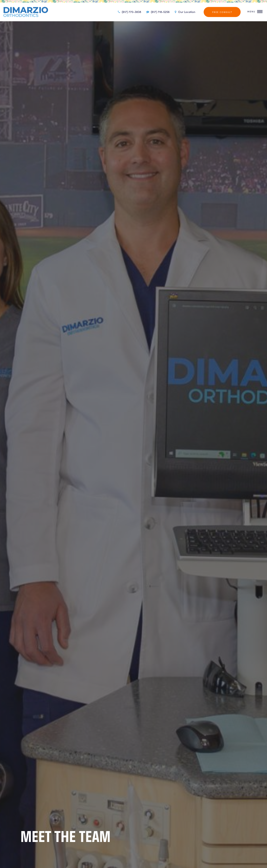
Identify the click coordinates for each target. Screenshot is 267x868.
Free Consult (222, 12)
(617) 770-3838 (129, 12)
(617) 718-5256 (157, 12)
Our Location (184, 12)
